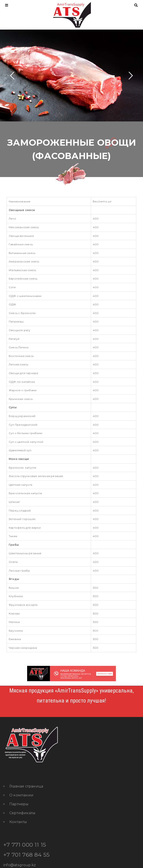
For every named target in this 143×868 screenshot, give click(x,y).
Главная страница (26, 786)
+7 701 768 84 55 (26, 855)
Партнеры (19, 804)
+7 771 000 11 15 (25, 845)
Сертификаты (22, 813)
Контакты (18, 822)
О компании (21, 795)
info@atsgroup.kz (20, 865)
